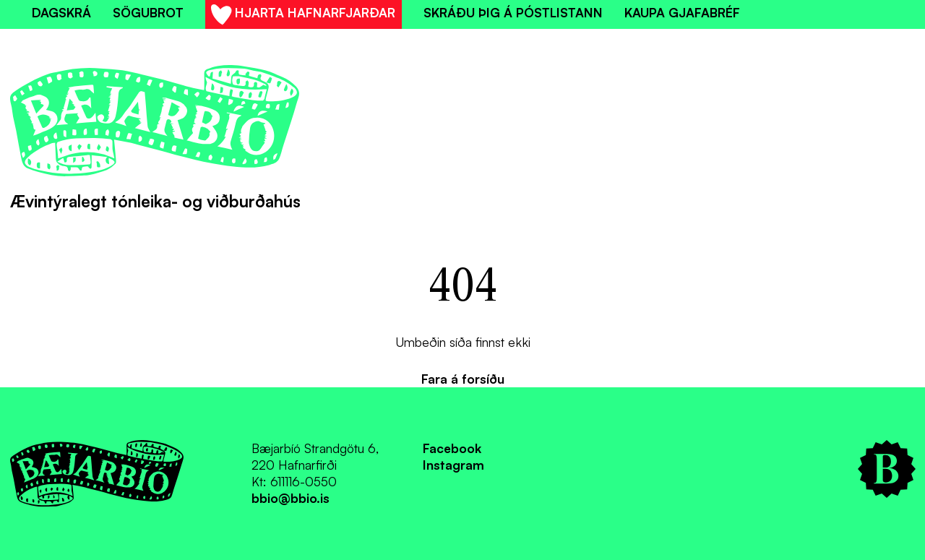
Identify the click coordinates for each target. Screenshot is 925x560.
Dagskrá (61, 12)
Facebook (452, 448)
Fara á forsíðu (463, 379)
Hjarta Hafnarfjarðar (303, 17)
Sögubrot (148, 12)
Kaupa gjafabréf (682, 12)
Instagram (453, 465)
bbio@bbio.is (291, 498)
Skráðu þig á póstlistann (513, 12)
